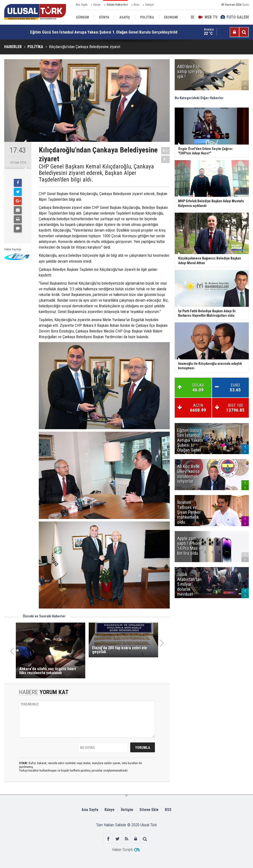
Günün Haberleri (117, 5)
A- (166, 159)
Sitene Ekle (149, 810)
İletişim (150, 5)
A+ (165, 151)
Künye (97, 5)
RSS (168, 810)
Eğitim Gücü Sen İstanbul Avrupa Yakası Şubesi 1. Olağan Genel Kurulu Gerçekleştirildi (104, 32)
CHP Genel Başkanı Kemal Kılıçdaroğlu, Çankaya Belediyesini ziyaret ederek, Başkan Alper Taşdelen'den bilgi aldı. (96, 173)
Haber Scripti (122, 850)
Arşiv (137, 5)
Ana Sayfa (82, 5)
